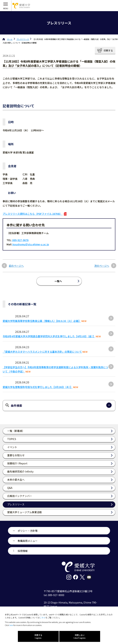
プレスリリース (23, 39)
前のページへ (16, 266)
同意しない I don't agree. (80, 636)
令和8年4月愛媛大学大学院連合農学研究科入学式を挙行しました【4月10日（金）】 (49, 336)
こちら (43, 617)
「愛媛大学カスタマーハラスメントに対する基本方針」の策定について (42, 352)
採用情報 (23, 551)
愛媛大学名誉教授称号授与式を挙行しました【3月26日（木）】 (38, 387)
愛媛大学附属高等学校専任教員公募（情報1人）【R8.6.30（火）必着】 (42, 321)
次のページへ (102, 266)
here (11, 625)
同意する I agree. (38, 636)
